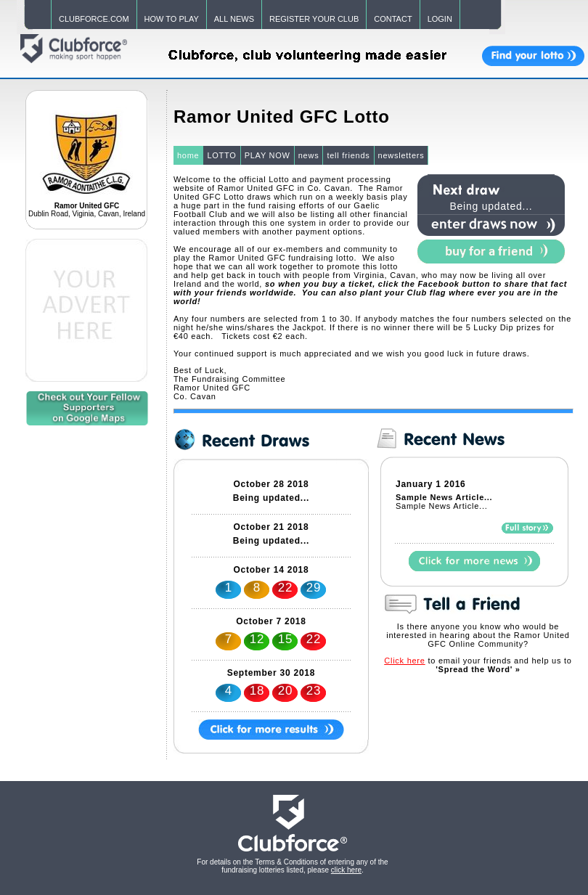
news (309, 155)
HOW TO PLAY (172, 19)
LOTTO (221, 155)
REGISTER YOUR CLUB (314, 19)
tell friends (348, 155)
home (188, 155)
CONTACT (393, 19)
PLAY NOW (268, 155)
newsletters (401, 155)
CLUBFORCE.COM (94, 19)
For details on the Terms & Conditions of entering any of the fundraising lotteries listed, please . (292, 866)
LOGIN (440, 19)
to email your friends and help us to (478, 665)
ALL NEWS (234, 19)
